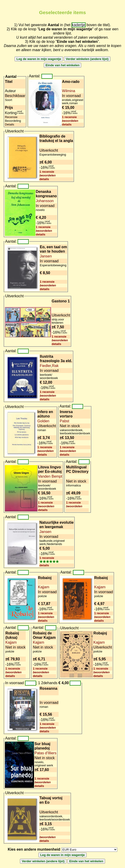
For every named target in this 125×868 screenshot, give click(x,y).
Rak (55, 366)
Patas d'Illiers (45, 753)
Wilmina (69, 91)
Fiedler (45, 366)
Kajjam (44, 587)
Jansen (46, 256)
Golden (44, 421)
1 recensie (69, 117)
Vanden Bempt (50, 476)
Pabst (64, 421)
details (67, 124)
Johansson (45, 201)
